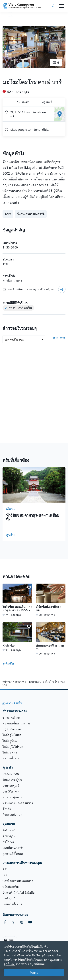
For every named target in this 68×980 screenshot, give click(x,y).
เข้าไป (6, 875)
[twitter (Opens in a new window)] (13, 922)
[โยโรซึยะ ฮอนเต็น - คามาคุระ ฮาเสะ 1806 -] (17, 600)
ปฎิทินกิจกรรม (12, 729)
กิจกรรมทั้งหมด (12, 815)
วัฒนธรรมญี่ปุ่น (12, 780)
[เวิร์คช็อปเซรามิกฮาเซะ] (51, 600)
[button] (29, 588)
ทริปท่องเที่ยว (11, 887)
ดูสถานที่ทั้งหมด (13, 853)
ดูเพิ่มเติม (8, 663)
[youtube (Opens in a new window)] (30, 922)
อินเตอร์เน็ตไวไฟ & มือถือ (19, 893)
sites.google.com (22, 130)
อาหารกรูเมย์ (11, 786)
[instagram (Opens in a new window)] (22, 922)
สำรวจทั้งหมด (11, 758)
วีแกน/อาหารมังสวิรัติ (31, 214)
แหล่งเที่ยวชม (11, 774)
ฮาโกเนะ (8, 842)
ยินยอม (34, 973)
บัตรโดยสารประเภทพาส (18, 881)
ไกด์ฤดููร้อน (10, 741)
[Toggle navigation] (61, 6)
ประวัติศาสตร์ (11, 791)
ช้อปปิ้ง (7, 809)
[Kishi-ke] (17, 637)
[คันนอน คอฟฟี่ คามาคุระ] (51, 639)
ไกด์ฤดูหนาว (11, 752)
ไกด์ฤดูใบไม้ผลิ (12, 735)
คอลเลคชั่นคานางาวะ (17, 723)
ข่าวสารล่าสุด (11, 718)
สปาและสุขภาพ (13, 797)
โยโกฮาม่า (9, 830)
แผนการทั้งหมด (12, 904)
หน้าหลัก (7, 682)
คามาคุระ (22, 92)
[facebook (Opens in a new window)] (5, 922)
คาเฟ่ (8, 214)
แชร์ (47, 102)
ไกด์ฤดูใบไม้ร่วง (13, 747)
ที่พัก (5, 869)
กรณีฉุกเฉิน (10, 898)
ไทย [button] (9, 940)
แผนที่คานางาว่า (13, 848)
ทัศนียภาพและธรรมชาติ (18, 803)
